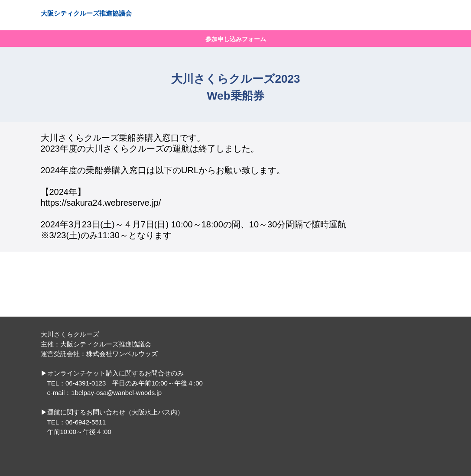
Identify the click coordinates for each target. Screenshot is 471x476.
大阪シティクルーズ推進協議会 (86, 13)
